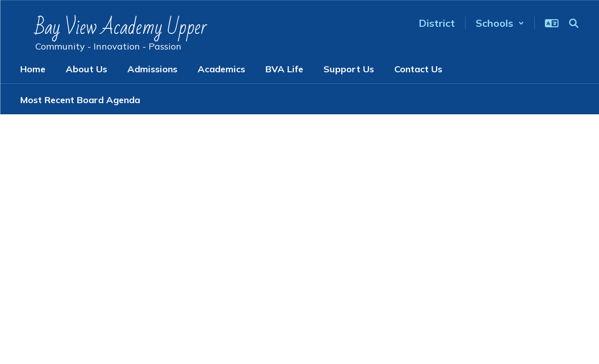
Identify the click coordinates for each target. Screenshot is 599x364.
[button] (500, 23)
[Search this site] (574, 23)
